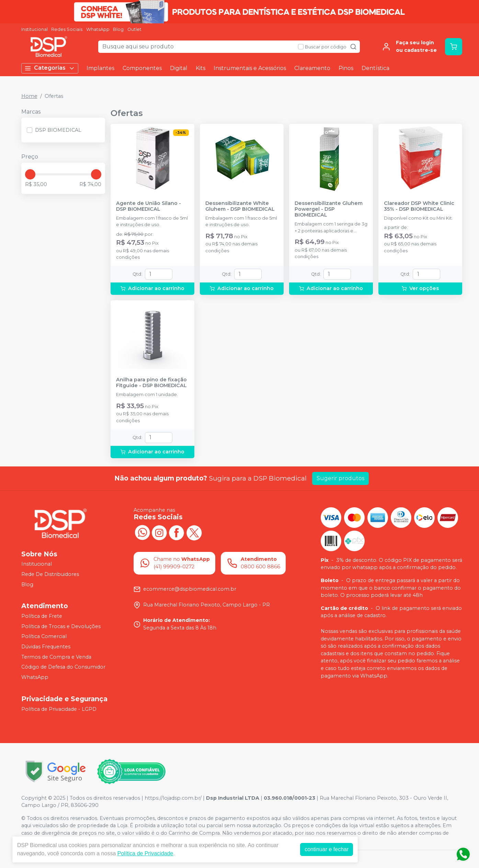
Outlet (134, 29)
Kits (201, 68)
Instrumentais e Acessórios (250, 68)
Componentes (142, 68)
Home (29, 96)
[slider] (30, 174)
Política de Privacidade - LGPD (59, 709)
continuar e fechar (327, 849)
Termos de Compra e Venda (56, 657)
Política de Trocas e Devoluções (61, 626)
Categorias (50, 68)
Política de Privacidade (145, 853)
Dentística (375, 68)
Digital (179, 68)
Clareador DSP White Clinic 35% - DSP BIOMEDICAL (419, 206)
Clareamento (312, 68)
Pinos (346, 68)
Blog (118, 29)
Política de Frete (42, 616)
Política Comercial (44, 637)
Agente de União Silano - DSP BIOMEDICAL (149, 206)
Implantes (100, 68)
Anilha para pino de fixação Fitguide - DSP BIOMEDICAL (151, 383)
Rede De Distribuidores (50, 574)
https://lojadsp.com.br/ (173, 798)
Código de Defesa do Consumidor (63, 667)
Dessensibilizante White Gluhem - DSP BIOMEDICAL (240, 206)
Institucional (35, 29)
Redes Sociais (67, 29)
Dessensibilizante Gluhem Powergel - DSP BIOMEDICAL (329, 209)
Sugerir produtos (340, 478)
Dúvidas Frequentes (46, 647)
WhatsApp (98, 29)
